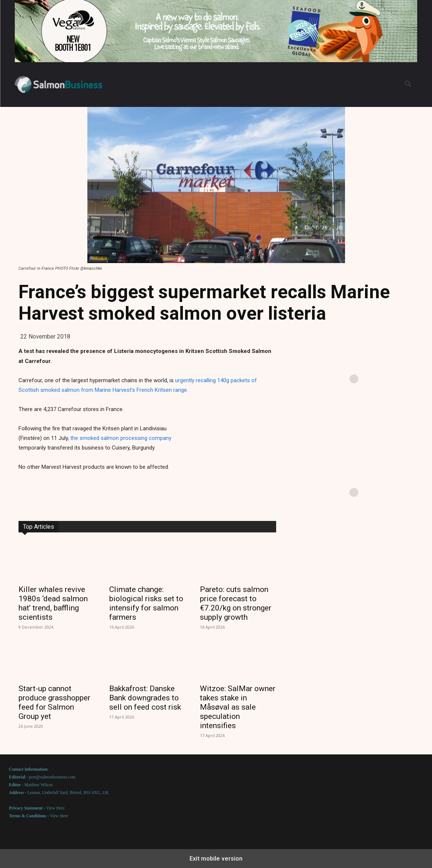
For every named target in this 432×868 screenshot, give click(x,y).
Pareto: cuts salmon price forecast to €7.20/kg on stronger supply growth (236, 603)
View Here (56, 808)
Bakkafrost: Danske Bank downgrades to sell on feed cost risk (145, 698)
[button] (408, 84)
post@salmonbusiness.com (52, 777)
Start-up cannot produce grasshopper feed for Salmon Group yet (54, 702)
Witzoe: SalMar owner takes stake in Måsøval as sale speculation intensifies (238, 707)
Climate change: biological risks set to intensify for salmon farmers (146, 603)
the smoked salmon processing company (121, 438)
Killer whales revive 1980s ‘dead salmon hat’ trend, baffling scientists (53, 603)
